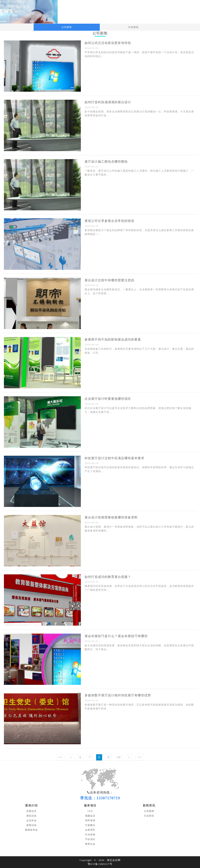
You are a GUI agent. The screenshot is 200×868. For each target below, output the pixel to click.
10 (119, 757)
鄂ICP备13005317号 (100, 864)
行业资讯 (133, 27)
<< (60, 757)
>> (140, 757)
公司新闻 (67, 27)
